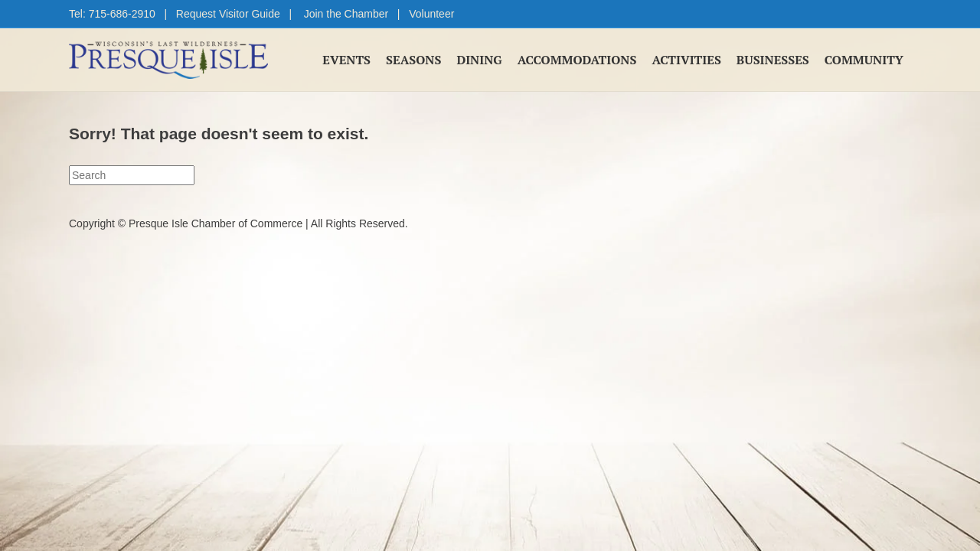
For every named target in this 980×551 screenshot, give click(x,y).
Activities (686, 60)
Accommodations (577, 60)
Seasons (413, 60)
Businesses (773, 60)
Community (864, 60)
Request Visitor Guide (228, 14)
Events (346, 60)
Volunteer (431, 14)
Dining (479, 60)
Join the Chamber (346, 14)
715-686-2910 (122, 14)
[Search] (132, 175)
